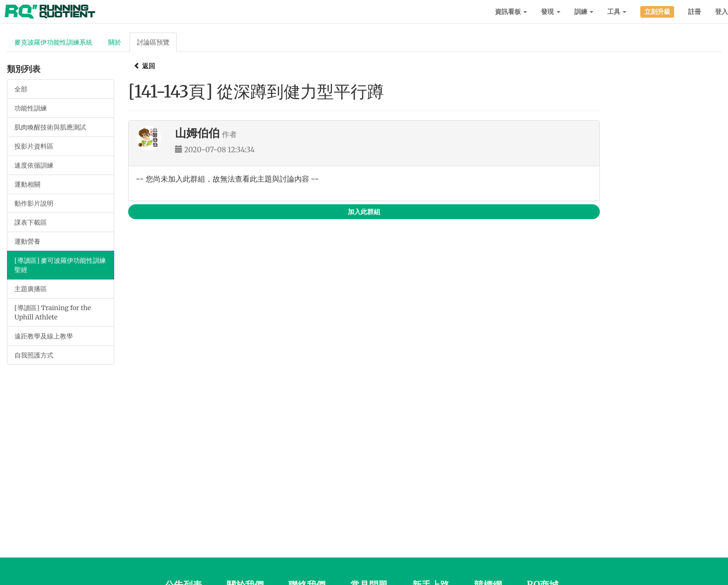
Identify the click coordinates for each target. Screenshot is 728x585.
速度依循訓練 (34, 165)
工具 (617, 12)
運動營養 (27, 241)
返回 (144, 66)
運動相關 (27, 184)
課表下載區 (31, 222)
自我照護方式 (34, 355)
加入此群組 (364, 212)
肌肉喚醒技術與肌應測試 (50, 127)
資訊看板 (511, 12)
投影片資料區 (34, 146)
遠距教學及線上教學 (44, 336)
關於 (115, 42)
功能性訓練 (31, 108)
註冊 (695, 12)
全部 (21, 89)
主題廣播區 (31, 289)
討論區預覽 (153, 42)
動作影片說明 (34, 203)
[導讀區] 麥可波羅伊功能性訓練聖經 (60, 265)
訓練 (584, 12)
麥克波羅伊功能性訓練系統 (53, 42)
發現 (550, 12)
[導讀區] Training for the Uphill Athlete (53, 312)
